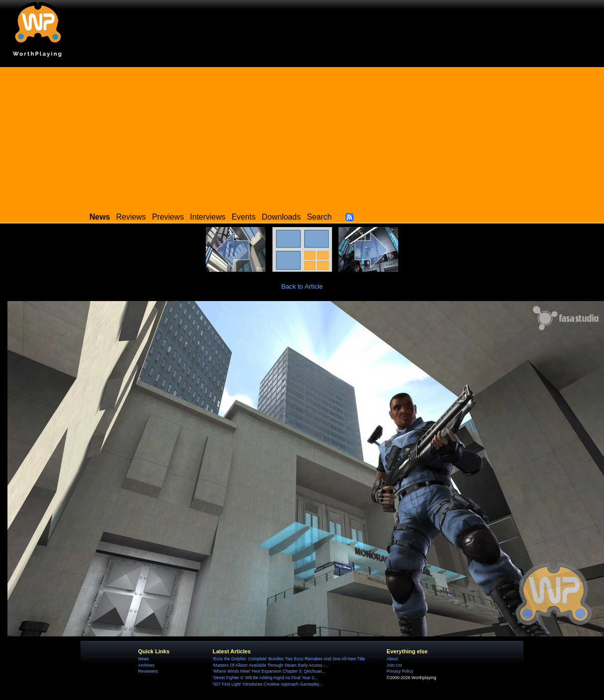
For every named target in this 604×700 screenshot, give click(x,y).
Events (244, 217)
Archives (146, 665)
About (392, 659)
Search (319, 217)
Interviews (208, 217)
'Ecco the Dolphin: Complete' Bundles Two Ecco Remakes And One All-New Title (289, 659)
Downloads (281, 217)
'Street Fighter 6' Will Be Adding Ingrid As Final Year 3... (265, 678)
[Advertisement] (302, 137)
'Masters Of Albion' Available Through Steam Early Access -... (271, 665)
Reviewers (148, 671)
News (143, 659)
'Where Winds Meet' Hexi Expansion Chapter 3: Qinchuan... (269, 671)
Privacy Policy (400, 671)
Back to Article (302, 286)
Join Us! (394, 665)
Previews (168, 217)
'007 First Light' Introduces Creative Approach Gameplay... (268, 684)
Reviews (131, 217)
